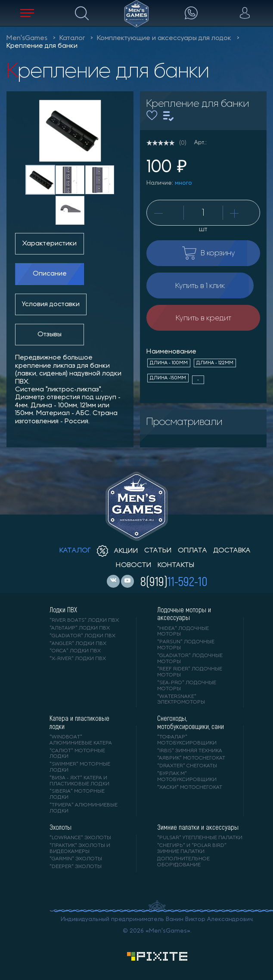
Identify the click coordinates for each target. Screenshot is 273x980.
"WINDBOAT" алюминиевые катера (81, 740)
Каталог (72, 38)
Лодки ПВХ (63, 610)
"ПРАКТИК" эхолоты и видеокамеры (80, 849)
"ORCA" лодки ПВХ (75, 651)
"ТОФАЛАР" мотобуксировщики (187, 740)
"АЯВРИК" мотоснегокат (191, 758)
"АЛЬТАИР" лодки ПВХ (80, 628)
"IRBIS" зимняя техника (190, 751)
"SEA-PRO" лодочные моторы (187, 686)
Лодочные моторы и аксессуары (184, 614)
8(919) (174, 581)
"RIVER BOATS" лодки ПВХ (84, 620)
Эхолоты (60, 827)
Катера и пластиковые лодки (79, 722)
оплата (192, 551)
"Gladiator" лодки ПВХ (82, 636)
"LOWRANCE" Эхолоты (80, 838)
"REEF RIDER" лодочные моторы (190, 672)
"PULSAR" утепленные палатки (200, 838)
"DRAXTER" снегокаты (187, 766)
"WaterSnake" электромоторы (181, 700)
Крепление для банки (42, 46)
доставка (232, 551)
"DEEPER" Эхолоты (76, 867)
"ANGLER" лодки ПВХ (78, 644)
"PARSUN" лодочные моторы (186, 645)
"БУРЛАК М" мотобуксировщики (187, 777)
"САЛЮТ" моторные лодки (77, 754)
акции (118, 551)
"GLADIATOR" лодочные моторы (190, 659)
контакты (176, 565)
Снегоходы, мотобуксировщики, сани (191, 722)
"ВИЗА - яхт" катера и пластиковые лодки (79, 781)
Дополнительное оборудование (183, 862)
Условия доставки (51, 304)
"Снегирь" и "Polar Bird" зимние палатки (192, 849)
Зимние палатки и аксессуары (198, 827)
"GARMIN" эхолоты (76, 859)
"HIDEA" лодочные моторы (183, 632)
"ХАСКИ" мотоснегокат (190, 788)
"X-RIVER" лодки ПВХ (78, 659)
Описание (50, 274)
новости (134, 565)
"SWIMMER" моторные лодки (80, 767)
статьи (158, 551)
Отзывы (50, 335)
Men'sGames (27, 38)
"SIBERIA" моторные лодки (77, 794)
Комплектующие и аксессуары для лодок (164, 38)
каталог (75, 551)
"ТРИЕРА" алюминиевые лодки (84, 808)
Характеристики (50, 244)
